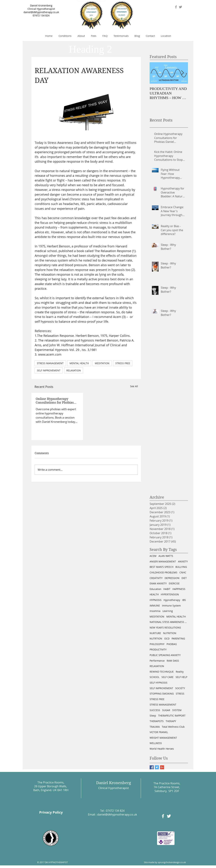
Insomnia (155, 611)
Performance (157, 661)
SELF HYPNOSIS (159, 683)
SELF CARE (167, 677)
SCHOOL (155, 677)
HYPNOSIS (156, 600)
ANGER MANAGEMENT (163, 561)
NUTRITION (170, 633)
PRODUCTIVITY (158, 649)
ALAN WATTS (166, 556)
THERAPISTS (157, 721)
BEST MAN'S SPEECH (161, 567)
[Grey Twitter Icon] (180, 7)
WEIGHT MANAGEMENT (163, 738)
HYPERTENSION (170, 594)
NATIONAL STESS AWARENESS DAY (169, 622)
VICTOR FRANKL (159, 732)
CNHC (183, 572)
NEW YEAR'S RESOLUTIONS (165, 628)
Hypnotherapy (172, 600)
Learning (168, 611)
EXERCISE (174, 583)
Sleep (153, 716)
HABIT (167, 589)
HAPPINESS (179, 589)
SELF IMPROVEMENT (49, 370)
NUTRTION (156, 638)
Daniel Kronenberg (41, 5)
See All (134, 386)
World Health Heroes (162, 749)
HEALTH (154, 594)
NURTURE (155, 633)
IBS (184, 600)
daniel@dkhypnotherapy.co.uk (41, 12)
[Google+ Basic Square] (162, 767)
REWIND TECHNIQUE (162, 672)
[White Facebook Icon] (163, 816)
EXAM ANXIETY (158, 583)
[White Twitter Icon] (169, 816)
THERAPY (171, 721)
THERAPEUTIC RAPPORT (172, 716)
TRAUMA (155, 727)
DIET (184, 578)
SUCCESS (155, 710)
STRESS (180, 694)
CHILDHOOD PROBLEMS (163, 572)
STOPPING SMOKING (162, 694)
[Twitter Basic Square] (157, 767)
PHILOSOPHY (157, 644)
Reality (180, 672)
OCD (167, 638)
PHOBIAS (172, 644)
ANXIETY (183, 561)
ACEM (153, 556)
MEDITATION (102, 363)
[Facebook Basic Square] (152, 767)
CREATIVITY (156, 578)
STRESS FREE (123, 363)
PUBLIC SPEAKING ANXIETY (165, 655)
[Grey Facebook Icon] (176, 7)
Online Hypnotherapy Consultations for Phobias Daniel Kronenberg (55, 401)
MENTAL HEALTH (79, 363)
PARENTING (178, 638)
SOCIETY (180, 688)
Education (155, 589)
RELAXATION (74, 370)
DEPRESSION (172, 578)
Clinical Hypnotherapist (41, 9)
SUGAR (166, 710)
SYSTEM (177, 710)
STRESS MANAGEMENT (50, 363)
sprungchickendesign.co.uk (172, 862)
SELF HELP (181, 677)
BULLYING (181, 567)
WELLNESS (156, 743)
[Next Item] (182, 73)
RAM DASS (173, 661)
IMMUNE (155, 606)
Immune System (171, 606)
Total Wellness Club (173, 727)
